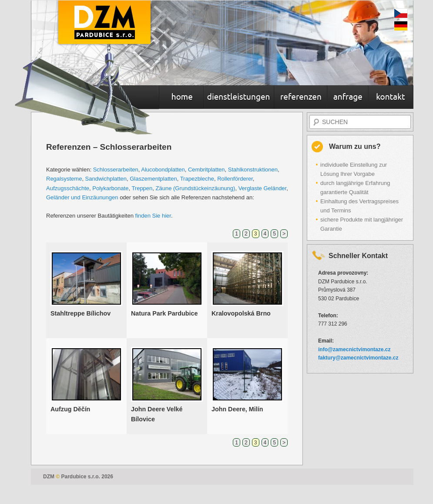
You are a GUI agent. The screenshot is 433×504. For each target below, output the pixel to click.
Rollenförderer (235, 179)
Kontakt (391, 98)
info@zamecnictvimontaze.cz (354, 349)
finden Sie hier (153, 216)
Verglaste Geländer (263, 188)
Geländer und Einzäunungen (82, 197)
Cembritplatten (206, 170)
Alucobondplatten (163, 170)
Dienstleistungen (239, 98)
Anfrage (348, 98)
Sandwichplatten (106, 179)
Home (181, 98)
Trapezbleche (197, 179)
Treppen (142, 188)
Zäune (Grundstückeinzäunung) (196, 188)
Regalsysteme (64, 179)
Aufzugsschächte (68, 188)
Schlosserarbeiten (116, 170)
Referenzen (301, 98)
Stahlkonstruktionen (253, 170)
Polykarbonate (110, 188)
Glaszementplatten (153, 179)
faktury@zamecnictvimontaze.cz (358, 358)
